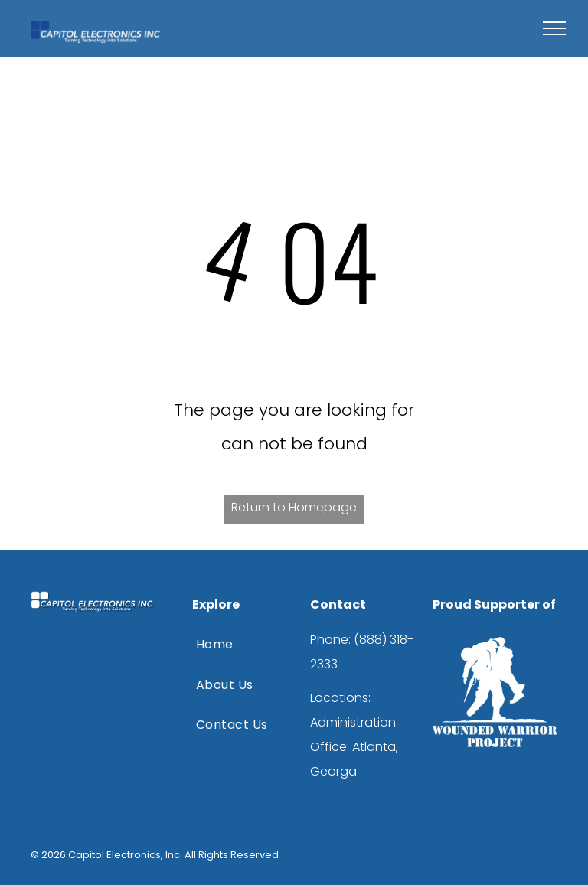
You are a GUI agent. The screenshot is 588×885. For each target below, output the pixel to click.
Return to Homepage (294, 507)
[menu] (554, 28)
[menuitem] (240, 645)
